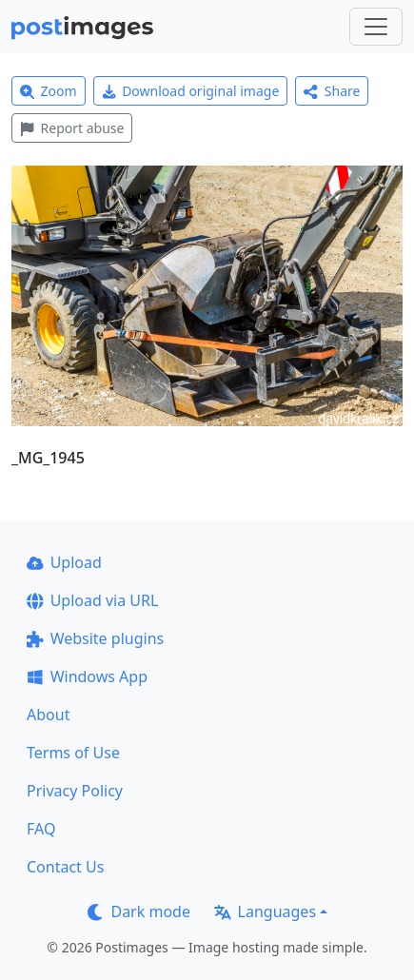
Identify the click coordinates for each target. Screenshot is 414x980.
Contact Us (65, 867)
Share (332, 91)
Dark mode (139, 911)
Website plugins (95, 638)
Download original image (191, 91)
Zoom (49, 91)
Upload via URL (92, 600)
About (48, 715)
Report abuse (72, 128)
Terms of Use (73, 753)
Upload (64, 562)
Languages (265, 911)
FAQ (41, 829)
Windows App (87, 676)
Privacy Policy (75, 791)
